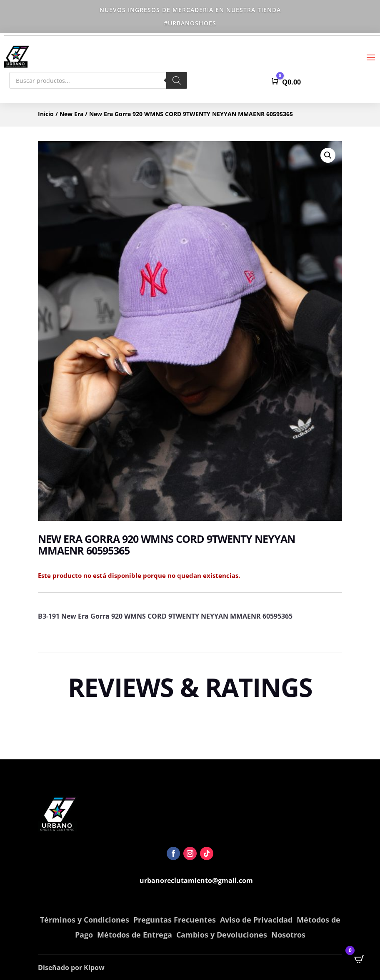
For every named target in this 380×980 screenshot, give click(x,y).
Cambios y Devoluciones (222, 935)
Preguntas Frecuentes (175, 920)
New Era (71, 114)
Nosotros (288, 935)
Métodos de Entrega (135, 935)
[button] (328, 155)
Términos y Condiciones (85, 920)
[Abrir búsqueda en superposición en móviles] (98, 80)
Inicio (46, 114)
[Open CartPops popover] (359, 959)
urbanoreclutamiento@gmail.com (196, 881)
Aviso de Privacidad (256, 920)
